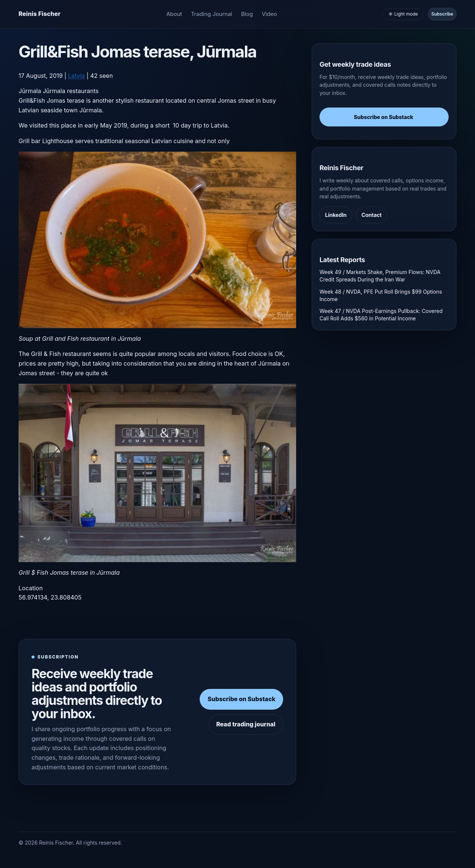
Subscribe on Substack (241, 699)
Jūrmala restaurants (71, 91)
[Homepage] (40, 14)
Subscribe (442, 14)
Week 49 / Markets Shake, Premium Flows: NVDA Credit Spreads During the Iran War (380, 276)
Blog (247, 14)
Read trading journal (246, 724)
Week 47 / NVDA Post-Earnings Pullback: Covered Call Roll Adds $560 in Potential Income (381, 315)
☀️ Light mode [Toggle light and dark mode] (403, 14)
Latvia (76, 76)
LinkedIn (336, 215)
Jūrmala (30, 91)
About (174, 14)
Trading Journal (212, 14)
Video (269, 14)
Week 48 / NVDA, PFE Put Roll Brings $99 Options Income (381, 295)
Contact (371, 215)
